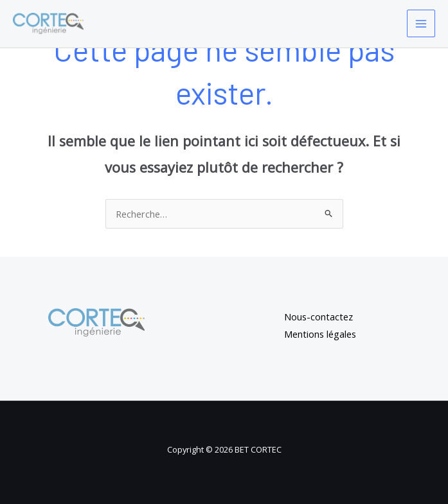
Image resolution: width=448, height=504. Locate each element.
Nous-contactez (318, 317)
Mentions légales (320, 334)
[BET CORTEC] (48, 23)
